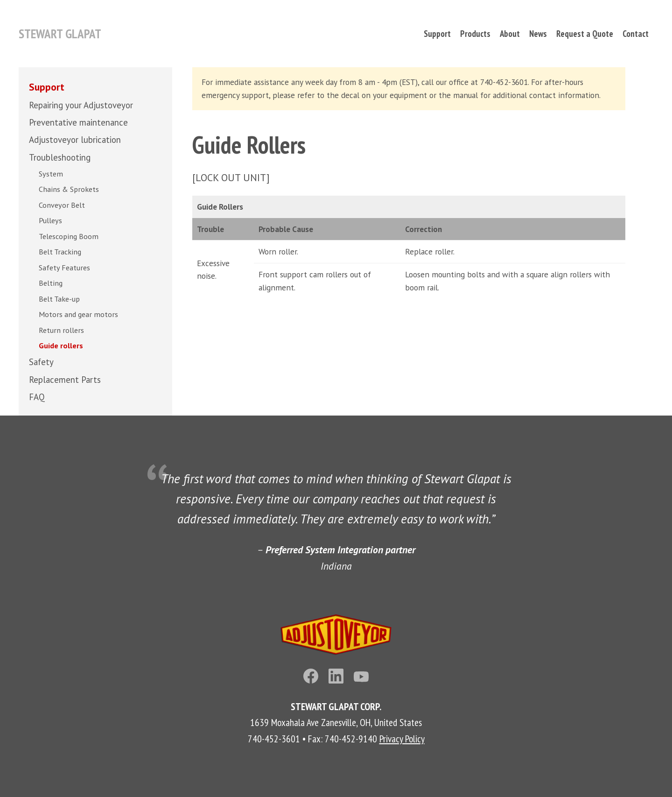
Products (475, 34)
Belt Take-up (59, 299)
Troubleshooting (60, 157)
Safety (41, 362)
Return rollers (61, 330)
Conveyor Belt (62, 205)
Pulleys (50, 220)
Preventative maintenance (78, 122)
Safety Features (64, 268)
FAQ (37, 397)
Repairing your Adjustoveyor (81, 105)
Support (437, 34)
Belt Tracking (60, 252)
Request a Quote (585, 34)
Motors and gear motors (78, 314)
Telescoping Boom (69, 236)
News (538, 34)
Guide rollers (61, 346)
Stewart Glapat (60, 34)
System (51, 174)
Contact (636, 34)
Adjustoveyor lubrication (75, 140)
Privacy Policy (402, 739)
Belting (51, 283)
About (510, 34)
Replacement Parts (65, 380)
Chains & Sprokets (69, 189)
